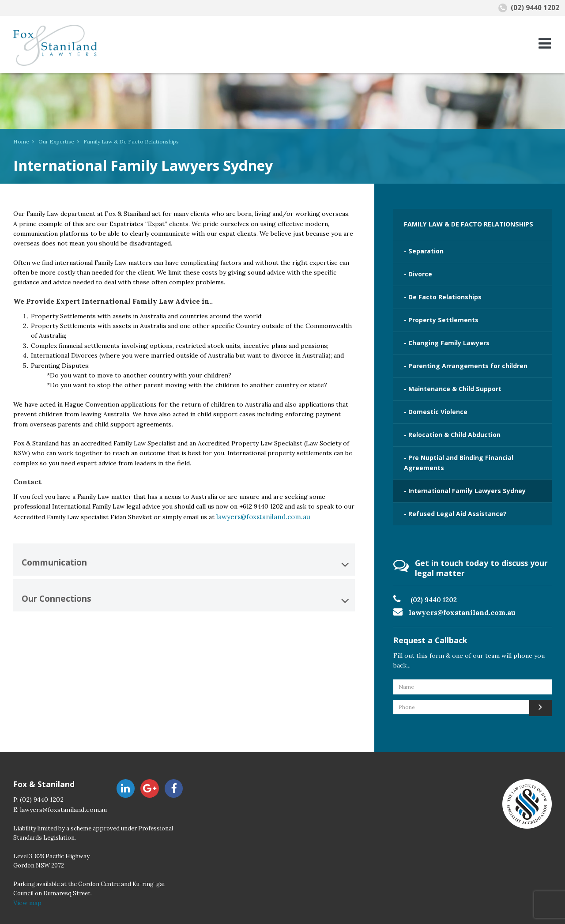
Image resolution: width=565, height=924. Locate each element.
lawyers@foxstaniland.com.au (259, 517)
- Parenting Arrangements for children (461, 355)
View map (27, 878)
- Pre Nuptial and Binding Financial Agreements (454, 444)
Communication (185, 562)
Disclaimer (260, 913)
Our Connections (185, 596)
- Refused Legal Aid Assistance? (450, 492)
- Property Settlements (437, 312)
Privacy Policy (215, 913)
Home (20, 142)
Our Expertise (52, 142)
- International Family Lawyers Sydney (459, 471)
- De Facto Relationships (439, 291)
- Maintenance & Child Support (449, 376)
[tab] (184, 557)
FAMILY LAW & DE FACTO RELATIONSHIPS (462, 223)
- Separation (422, 248)
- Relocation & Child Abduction (449, 419)
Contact (172, 913)
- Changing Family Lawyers (442, 333)
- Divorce (416, 269)
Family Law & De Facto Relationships (121, 142)
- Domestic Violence (432, 397)
